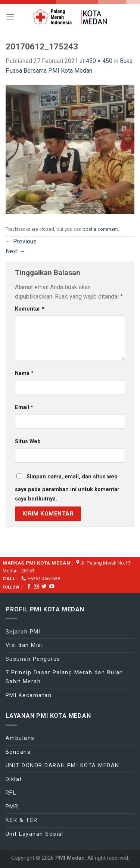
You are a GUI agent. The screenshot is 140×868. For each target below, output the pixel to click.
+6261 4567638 (44, 579)
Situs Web (28, 441)
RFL (11, 793)
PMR (12, 807)
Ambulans (20, 738)
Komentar (30, 309)
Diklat (14, 779)
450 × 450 (99, 61)
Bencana (18, 752)
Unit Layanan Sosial (35, 834)
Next (15, 251)
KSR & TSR (21, 820)
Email (24, 407)
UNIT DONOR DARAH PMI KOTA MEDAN (63, 765)
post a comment (100, 229)
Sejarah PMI (23, 632)
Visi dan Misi (24, 645)
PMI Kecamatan (29, 695)
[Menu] (10, 17)
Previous (21, 241)
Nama (24, 373)
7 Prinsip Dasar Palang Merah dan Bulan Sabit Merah (64, 677)
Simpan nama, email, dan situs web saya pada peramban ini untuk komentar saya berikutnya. (67, 488)
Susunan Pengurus (33, 659)
